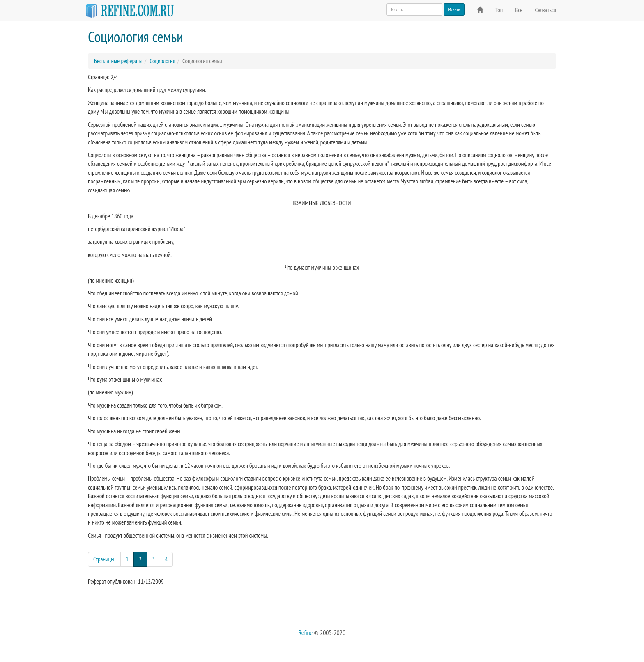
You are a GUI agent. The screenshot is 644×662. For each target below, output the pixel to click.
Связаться (546, 10)
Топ (499, 10)
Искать (454, 9)
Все (519, 10)
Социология (162, 61)
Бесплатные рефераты (118, 61)
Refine (306, 632)
